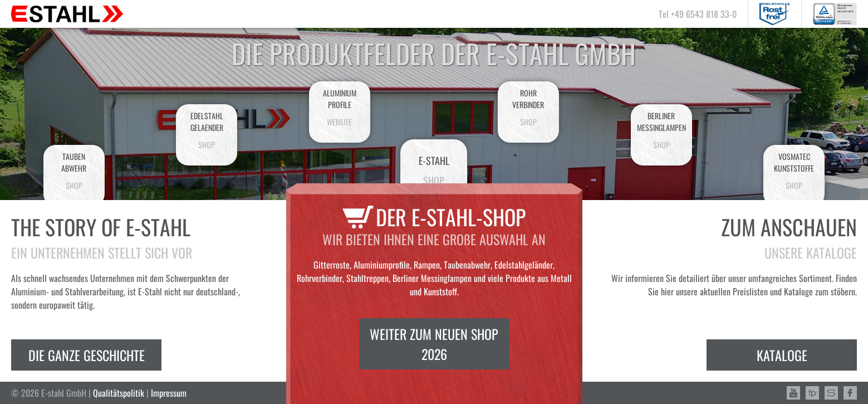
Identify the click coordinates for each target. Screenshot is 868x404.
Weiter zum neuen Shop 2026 (434, 344)
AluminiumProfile (340, 107)
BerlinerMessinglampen (661, 130)
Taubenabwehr (74, 171)
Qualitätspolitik (119, 393)
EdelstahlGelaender (207, 130)
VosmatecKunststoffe (794, 171)
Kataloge (782, 355)
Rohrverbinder (528, 107)
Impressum (169, 393)
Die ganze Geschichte (87, 355)
